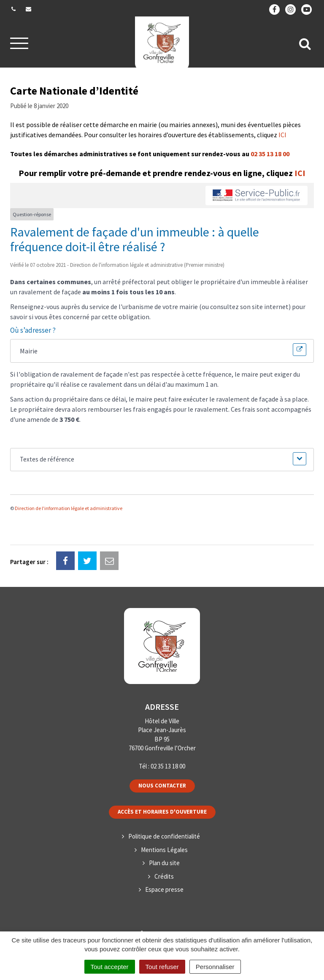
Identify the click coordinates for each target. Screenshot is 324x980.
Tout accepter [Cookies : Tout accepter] (110, 967)
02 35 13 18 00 (270, 154)
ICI (282, 135)
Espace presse (164, 889)
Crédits (164, 876)
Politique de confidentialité (164, 836)
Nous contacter (162, 786)
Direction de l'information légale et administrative (69, 508)
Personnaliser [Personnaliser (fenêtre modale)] (215, 967)
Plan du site (164, 863)
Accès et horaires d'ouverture (162, 812)
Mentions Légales (164, 850)
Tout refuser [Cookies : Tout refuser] (162, 967)
